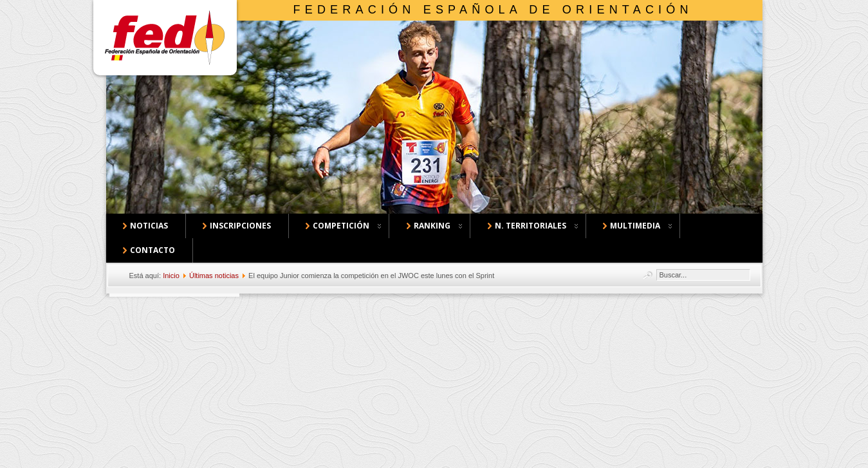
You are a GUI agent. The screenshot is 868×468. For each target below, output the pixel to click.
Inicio (171, 276)
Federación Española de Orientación (493, 10)
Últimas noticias (214, 276)
